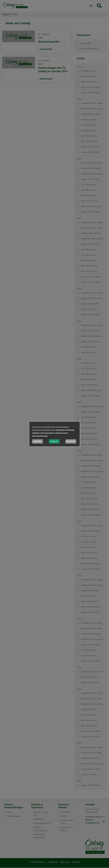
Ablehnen (37, 441)
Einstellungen (71, 441)
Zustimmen (54, 441)
